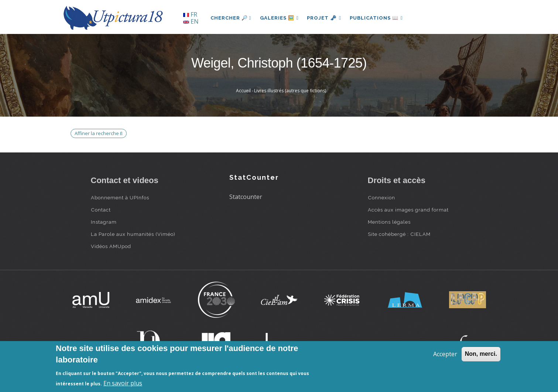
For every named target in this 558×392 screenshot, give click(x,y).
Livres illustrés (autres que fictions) (290, 91)
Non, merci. (481, 354)
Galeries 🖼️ (279, 18)
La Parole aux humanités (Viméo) (133, 234)
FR (190, 14)
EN (191, 21)
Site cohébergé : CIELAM (399, 234)
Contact (101, 210)
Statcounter (246, 197)
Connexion (381, 197)
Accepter (445, 354)
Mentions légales (389, 222)
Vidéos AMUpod (111, 246)
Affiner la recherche (99, 133)
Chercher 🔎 (231, 18)
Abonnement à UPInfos (120, 197)
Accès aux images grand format (408, 210)
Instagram (104, 222)
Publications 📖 (377, 18)
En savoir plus (123, 383)
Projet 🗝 (325, 18)
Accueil (243, 91)
